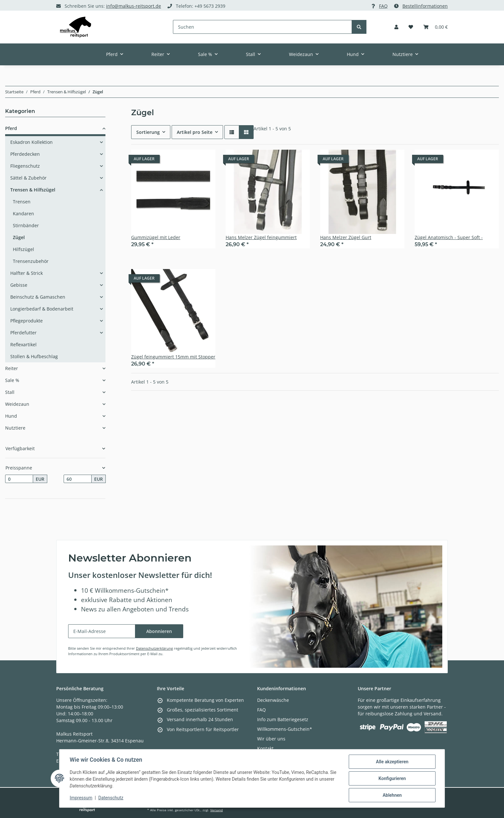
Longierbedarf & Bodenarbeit (42, 309)
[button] (396, 27)
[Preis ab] (19, 479)
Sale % (12, 380)
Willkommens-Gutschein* (285, 729)
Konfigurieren (392, 778)
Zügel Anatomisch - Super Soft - (449, 237)
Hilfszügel (23, 249)
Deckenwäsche (273, 700)
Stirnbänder (26, 225)
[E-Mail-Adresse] (102, 631)
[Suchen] (263, 27)
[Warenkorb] (436, 27)
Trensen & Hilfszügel (33, 190)
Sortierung (148, 132)
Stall (10, 392)
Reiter (12, 368)
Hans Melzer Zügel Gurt (346, 237)
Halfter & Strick (27, 273)
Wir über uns (271, 739)
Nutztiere (15, 428)
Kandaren (23, 214)
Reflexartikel (23, 344)
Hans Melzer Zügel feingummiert (261, 237)
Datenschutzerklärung (154, 648)
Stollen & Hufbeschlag (34, 356)
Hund (11, 416)
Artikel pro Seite (195, 132)
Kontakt (265, 748)
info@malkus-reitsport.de (134, 6)
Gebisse (19, 285)
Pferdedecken (25, 154)
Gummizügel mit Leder (156, 237)
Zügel (19, 237)
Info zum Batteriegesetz (283, 719)
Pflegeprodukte (27, 321)
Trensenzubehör (31, 261)
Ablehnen (392, 795)
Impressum (81, 798)
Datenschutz (111, 798)
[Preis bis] (78, 479)
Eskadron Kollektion (32, 142)
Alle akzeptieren (392, 762)
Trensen (22, 202)
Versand (216, 810)
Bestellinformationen (425, 6)
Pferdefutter (23, 333)
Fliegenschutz (25, 166)
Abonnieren (159, 631)
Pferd (11, 128)
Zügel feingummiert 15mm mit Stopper (173, 357)
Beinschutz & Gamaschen (38, 297)
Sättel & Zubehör (28, 178)
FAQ (383, 6)
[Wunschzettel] (411, 27)
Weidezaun (17, 404)
